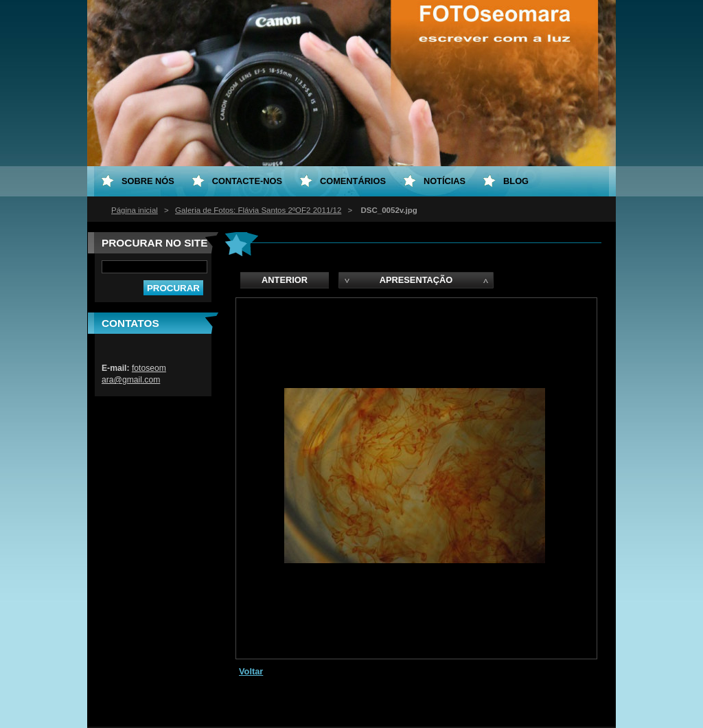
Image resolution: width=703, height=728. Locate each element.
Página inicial (135, 210)
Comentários (353, 181)
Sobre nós (148, 181)
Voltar (251, 671)
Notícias (445, 181)
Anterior (285, 280)
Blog (516, 181)
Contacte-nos (247, 181)
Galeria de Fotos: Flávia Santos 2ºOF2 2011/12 (258, 210)
